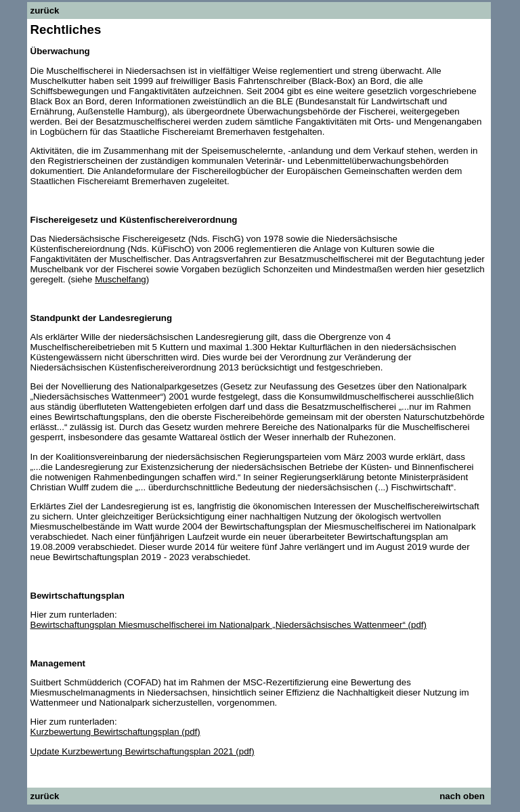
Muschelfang (121, 279)
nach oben (462, 796)
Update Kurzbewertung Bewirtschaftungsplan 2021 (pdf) (143, 751)
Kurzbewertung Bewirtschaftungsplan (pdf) (115, 732)
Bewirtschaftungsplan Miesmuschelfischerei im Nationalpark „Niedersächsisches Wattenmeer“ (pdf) (229, 625)
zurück (45, 10)
